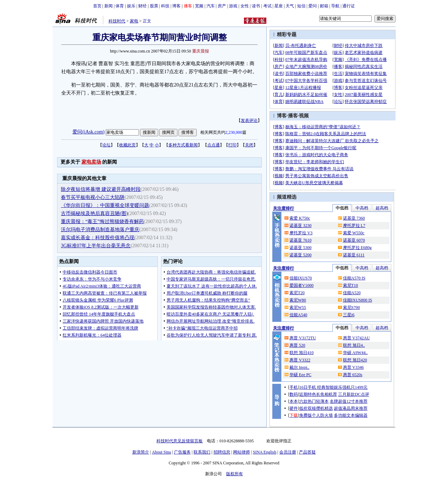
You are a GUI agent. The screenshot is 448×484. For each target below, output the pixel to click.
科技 (165, 6)
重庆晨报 (201, 51)
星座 (279, 6)
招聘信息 (222, 452)
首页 (97, 6)
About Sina (161, 452)
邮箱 (324, 6)
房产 (222, 6)
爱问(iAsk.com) (88, 132)
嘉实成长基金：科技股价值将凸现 (98, 238)
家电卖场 (91, 162)
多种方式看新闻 (183, 145)
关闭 (249, 145)
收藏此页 (127, 145)
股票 (154, 6)
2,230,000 (234, 132)
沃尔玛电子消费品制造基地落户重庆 (100, 230)
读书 (256, 6)
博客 (176, 6)
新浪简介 (141, 452)
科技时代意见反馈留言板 (180, 441)
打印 (232, 145)
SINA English (264, 452)
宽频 (199, 6)
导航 (335, 6)
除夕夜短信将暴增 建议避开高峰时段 (101, 189)
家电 (134, 21)
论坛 (106, 145)
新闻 (108, 6)
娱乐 (131, 6)
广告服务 (182, 452)
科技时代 (117, 21)
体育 (120, 6)
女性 (245, 6)
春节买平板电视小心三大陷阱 (93, 197)
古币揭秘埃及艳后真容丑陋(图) (94, 213)
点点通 (213, 145)
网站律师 (241, 452)
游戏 (233, 6)
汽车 (211, 6)
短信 (301, 6)
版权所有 (234, 474)
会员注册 (288, 452)
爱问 (313, 6)
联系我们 (202, 452)
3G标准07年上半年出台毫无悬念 (96, 246)
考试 (267, 6)
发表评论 (249, 120)
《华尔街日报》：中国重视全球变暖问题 (105, 205)
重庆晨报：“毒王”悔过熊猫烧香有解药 (102, 222)
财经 (142, 6)
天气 (290, 6)
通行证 (349, 6)
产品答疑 (307, 452)
